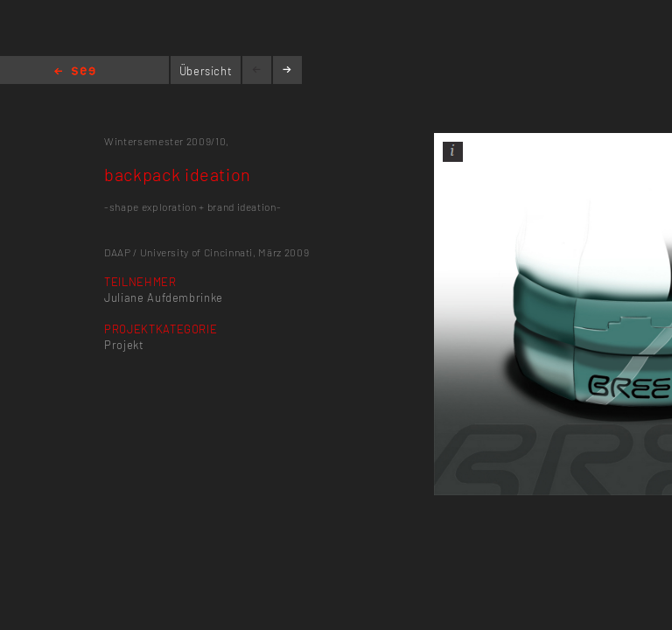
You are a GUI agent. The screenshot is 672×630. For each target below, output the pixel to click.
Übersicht (206, 71)
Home (75, 72)
